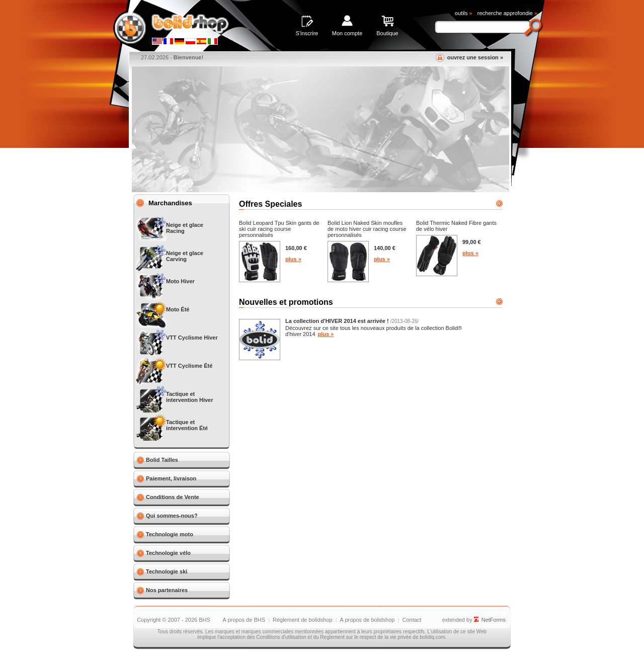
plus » (293, 259)
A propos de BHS (244, 620)
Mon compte (347, 33)
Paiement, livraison (171, 478)
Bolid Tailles (162, 460)
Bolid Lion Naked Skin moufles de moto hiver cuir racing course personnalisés (367, 229)
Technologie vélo (168, 553)
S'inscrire (307, 33)
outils (464, 13)
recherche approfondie (507, 13)
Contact (412, 620)
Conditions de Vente (173, 497)
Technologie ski (167, 571)
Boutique (387, 33)
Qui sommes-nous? (172, 516)
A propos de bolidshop (368, 620)
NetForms (494, 620)
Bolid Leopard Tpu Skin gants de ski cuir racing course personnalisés (279, 229)
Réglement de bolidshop (303, 620)
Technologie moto (170, 534)
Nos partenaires (167, 590)
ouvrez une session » (475, 57)
